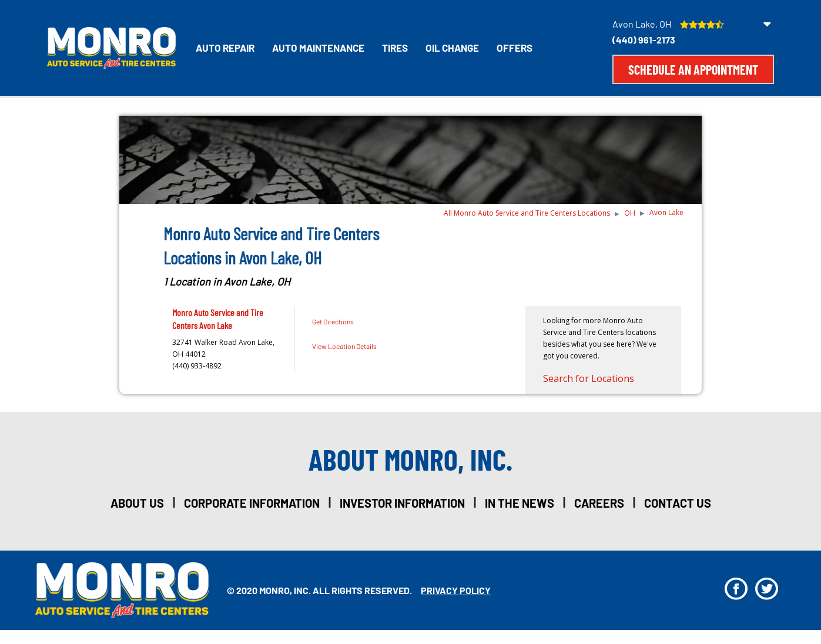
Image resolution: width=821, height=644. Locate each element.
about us (137, 503)
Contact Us (678, 503)
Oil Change (452, 48)
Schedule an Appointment (693, 69)
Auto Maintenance (318, 48)
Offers (515, 48)
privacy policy (456, 590)
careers (599, 503)
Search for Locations (589, 378)
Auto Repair (225, 48)
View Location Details (344, 346)
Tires (395, 48)
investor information (402, 503)
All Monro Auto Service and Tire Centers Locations (527, 213)
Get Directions (333, 321)
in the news (520, 503)
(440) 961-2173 (644, 40)
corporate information (252, 503)
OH (630, 213)
